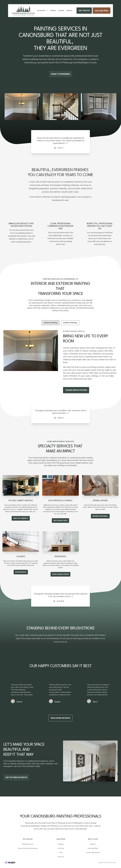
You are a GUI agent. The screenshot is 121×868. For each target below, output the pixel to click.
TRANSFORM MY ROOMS (76, 390)
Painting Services (28, 844)
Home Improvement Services (28, 848)
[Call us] (102, 11)
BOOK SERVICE (21, 572)
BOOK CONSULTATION (60, 574)
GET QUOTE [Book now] (84, 11)
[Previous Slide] (8, 107)
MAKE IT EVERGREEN (60, 74)
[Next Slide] (113, 107)
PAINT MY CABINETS (21, 518)
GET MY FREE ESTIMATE (16, 777)
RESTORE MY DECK (60, 521)
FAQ (61, 853)
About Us (61, 857)
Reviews (61, 844)
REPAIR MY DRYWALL (100, 516)
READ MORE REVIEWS (60, 718)
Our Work (61, 848)
